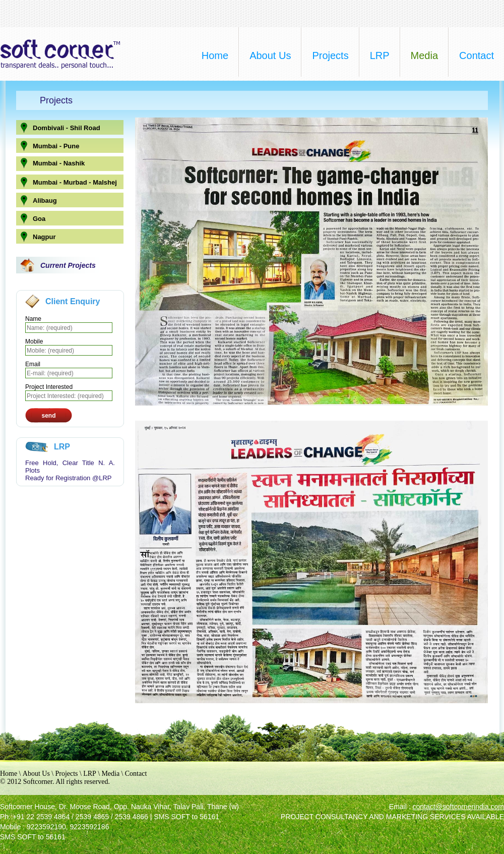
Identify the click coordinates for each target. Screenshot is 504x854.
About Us (36, 774)
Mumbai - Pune (56, 146)
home (215, 55)
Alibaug (45, 201)
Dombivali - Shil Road (67, 128)
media (424, 55)
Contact (136, 774)
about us (270, 55)
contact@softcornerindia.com (458, 807)
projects (330, 55)
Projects (66, 774)
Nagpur (44, 237)
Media (110, 774)
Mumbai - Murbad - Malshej (75, 182)
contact (477, 55)
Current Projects (68, 265)
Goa (39, 219)
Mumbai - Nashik (59, 163)
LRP (380, 55)
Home (9, 774)
